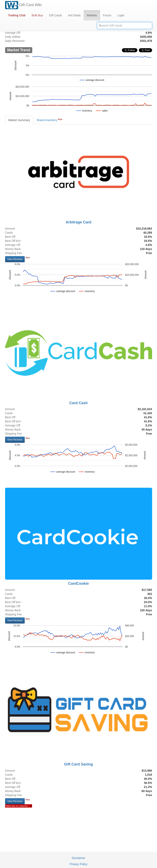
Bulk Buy (37, 15)
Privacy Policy (78, 864)
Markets (92, 15)
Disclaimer (78, 858)
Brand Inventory (50, 120)
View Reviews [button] (15, 259)
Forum (107, 15)
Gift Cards (55, 15)
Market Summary (19, 120)
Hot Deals (74, 15)
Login (121, 15)
